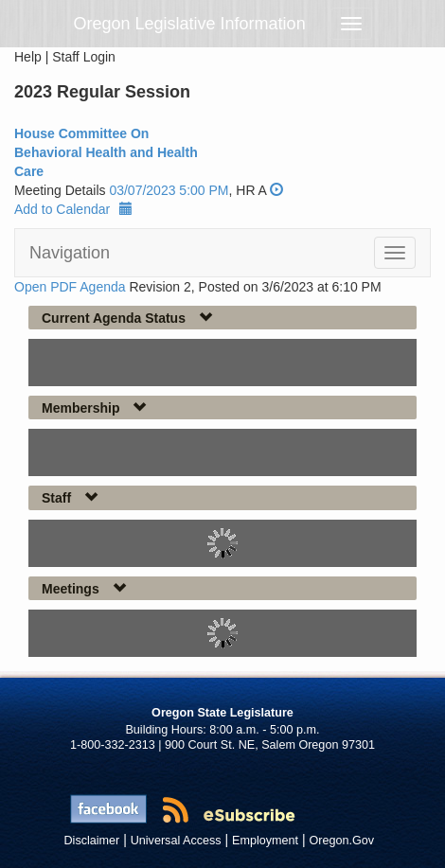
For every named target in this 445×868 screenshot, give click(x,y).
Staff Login (84, 57)
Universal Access (176, 841)
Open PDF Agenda (70, 287)
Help (28, 57)
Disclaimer (92, 841)
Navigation (70, 253)
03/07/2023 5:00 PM (169, 190)
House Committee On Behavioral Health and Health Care (106, 152)
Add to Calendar (73, 209)
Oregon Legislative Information (190, 24)
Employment (265, 841)
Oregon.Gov (341, 841)
